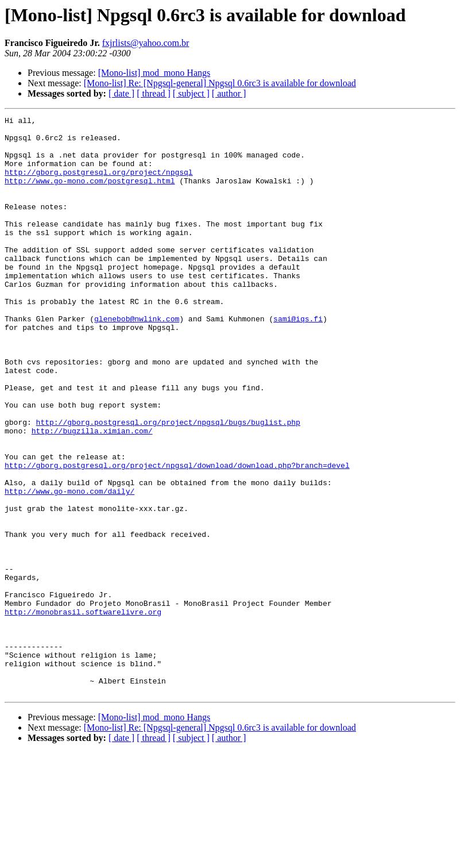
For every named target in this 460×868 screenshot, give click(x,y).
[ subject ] (191, 93)
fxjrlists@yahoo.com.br (146, 43)
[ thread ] (154, 93)
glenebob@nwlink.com (137, 360)
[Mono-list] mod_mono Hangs (154, 73)
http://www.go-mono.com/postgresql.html (90, 194)
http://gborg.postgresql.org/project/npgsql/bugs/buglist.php (168, 484)
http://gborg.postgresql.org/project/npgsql (99, 184)
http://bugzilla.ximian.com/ (92, 494)
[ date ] (121, 93)
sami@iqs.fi (298, 360)
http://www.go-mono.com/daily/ (69, 567)
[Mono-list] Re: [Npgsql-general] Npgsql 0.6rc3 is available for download (220, 83)
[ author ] (229, 93)
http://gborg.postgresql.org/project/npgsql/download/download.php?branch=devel (177, 536)
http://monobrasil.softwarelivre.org (83, 712)
